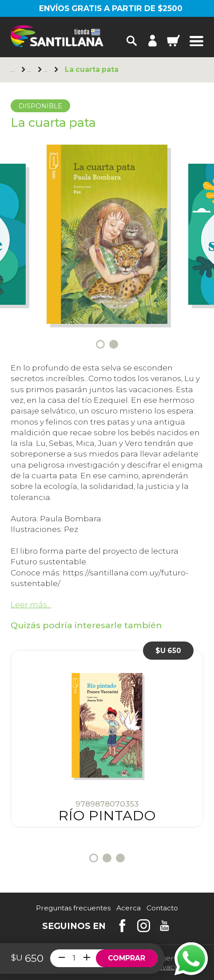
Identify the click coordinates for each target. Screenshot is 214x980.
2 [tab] (114, 344)
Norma (30, 70)
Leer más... (31, 604)
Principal (14, 70)
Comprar (127, 958)
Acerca (129, 908)
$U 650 (168, 651)
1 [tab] (100, 344)
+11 (47, 70)
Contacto (162, 908)
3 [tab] (120, 858)
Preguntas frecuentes (73, 908)
